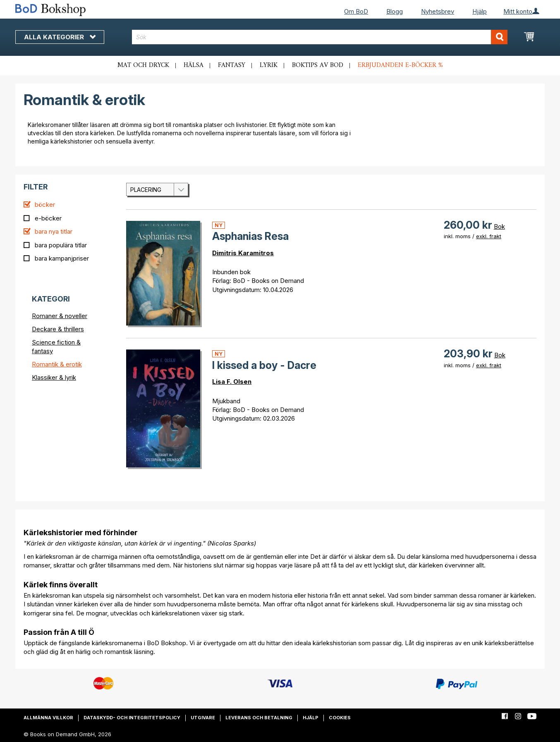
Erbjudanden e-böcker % (400, 65)
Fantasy (232, 65)
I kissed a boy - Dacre (264, 365)
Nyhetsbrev (438, 11)
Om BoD (356, 11)
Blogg (395, 11)
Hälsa (194, 65)
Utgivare (203, 718)
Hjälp (480, 11)
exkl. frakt (489, 236)
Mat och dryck (143, 65)
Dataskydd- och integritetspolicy (132, 718)
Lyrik (269, 65)
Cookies (340, 718)
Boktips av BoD (318, 65)
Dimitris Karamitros (243, 253)
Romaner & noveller (60, 316)
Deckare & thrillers (58, 329)
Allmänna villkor (48, 718)
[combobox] (320, 37)
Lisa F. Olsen (232, 382)
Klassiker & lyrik (54, 377)
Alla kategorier (60, 37)
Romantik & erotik (57, 364)
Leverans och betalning (259, 718)
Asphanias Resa (250, 236)
